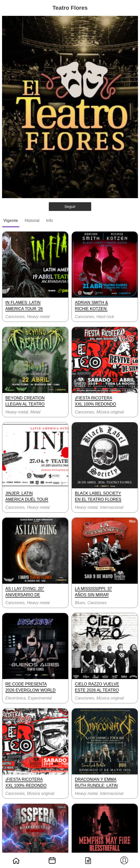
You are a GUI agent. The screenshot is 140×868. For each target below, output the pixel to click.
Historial (32, 221)
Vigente (11, 221)
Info (49, 221)
